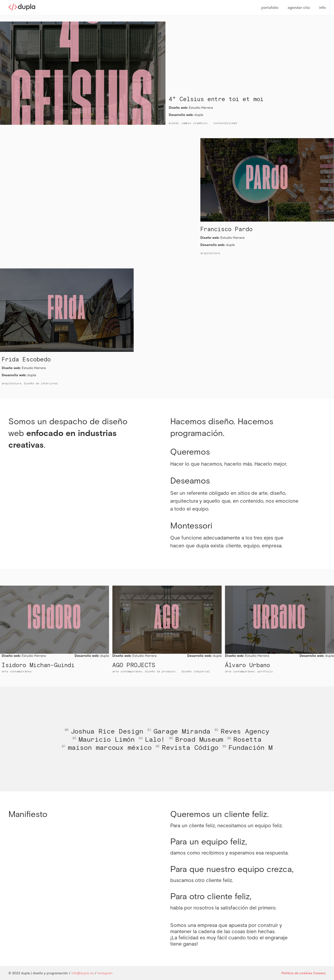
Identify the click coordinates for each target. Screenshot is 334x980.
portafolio (270, 8)
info (322, 8)
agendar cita (299, 8)
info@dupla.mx (83, 973)
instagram (105, 973)
